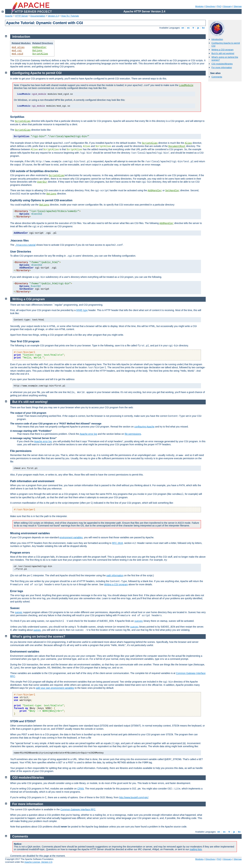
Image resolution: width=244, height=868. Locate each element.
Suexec (15, 608)
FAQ (219, 6)
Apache (9, 16)
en (183, 28)
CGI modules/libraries (222, 64)
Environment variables (25, 652)
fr (193, 28)
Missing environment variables (30, 533)
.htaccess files (19, 241)
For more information (222, 67)
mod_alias (18, 47)
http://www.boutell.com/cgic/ (134, 797)
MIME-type (82, 310)
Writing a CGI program (222, 50)
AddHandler (39, 47)
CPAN (80, 789)
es (188, 28)
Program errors (20, 553)
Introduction (217, 39)
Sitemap (238, 6)
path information (115, 575)
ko (203, 28)
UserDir (42, 182)
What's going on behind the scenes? (39, 637)
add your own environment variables (55, 688)
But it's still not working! (223, 53)
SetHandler (172, 191)
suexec (19, 612)
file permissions (133, 434)
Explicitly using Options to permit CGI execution (41, 200)
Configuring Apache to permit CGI (37, 73)
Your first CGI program (25, 341)
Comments (217, 77)
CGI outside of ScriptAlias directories (34, 171)
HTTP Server (22, 16)
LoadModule (186, 85)
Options (37, 51)
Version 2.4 (53, 16)
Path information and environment (32, 481)
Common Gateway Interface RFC (78, 809)
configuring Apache (144, 427)
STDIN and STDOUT (23, 721)
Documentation (38, 16)
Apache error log (88, 434)
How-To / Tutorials (70, 16)
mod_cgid (17, 54)
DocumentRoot (177, 146)
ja (198, 28)
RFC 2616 (117, 543)
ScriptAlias (40, 54)
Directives (210, 6)
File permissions (21, 451)
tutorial (25, 245)
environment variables (71, 537)
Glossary (227, 6)
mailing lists (196, 849)
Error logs (17, 591)
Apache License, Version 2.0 (38, 862)
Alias (188, 143)
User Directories (21, 252)
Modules (199, 6)
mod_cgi (17, 51)
